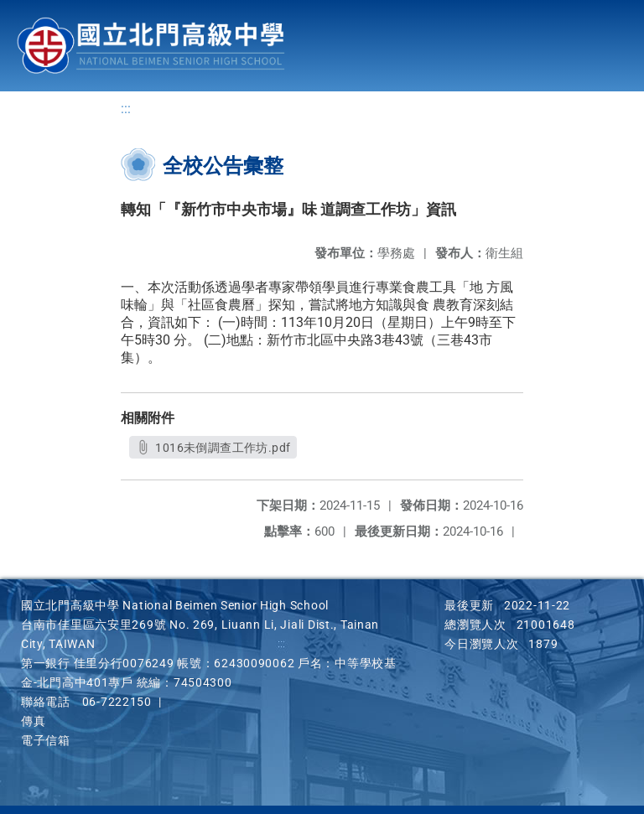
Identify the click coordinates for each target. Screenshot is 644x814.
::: (126, 109)
